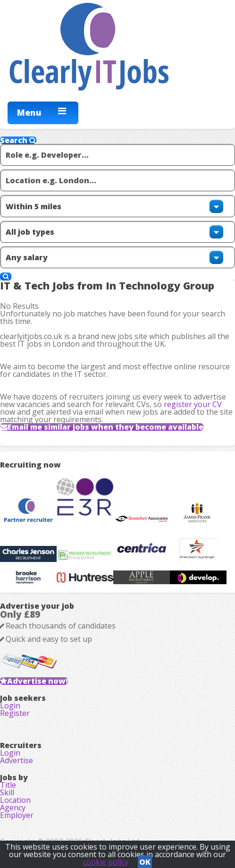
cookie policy (106, 862)
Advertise (17, 760)
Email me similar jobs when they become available (105, 427)
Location (15, 800)
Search (18, 140)
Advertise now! (38, 681)
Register (15, 713)
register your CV (193, 404)
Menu (29, 112)
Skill (7, 792)
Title (8, 785)
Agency (13, 808)
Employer (17, 815)
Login (10, 706)
